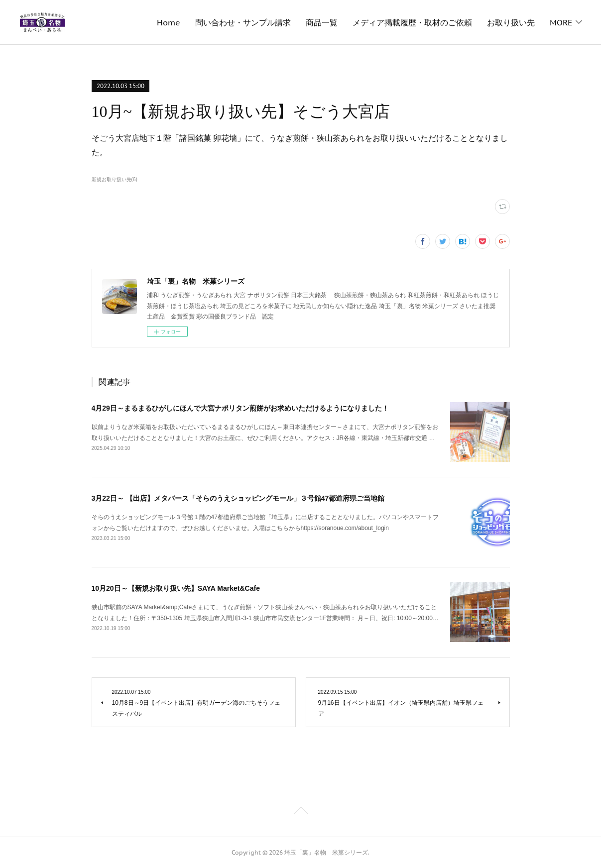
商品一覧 (322, 22)
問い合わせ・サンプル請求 (243, 22)
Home (169, 22)
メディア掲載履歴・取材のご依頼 (412, 22)
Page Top (300, 812)
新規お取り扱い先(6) (115, 179)
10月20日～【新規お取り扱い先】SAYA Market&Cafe (176, 588)
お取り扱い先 (511, 22)
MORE (561, 22)
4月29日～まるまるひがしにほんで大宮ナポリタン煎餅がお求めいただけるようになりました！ (240, 408)
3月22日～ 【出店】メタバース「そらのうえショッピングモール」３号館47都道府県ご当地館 (238, 498)
